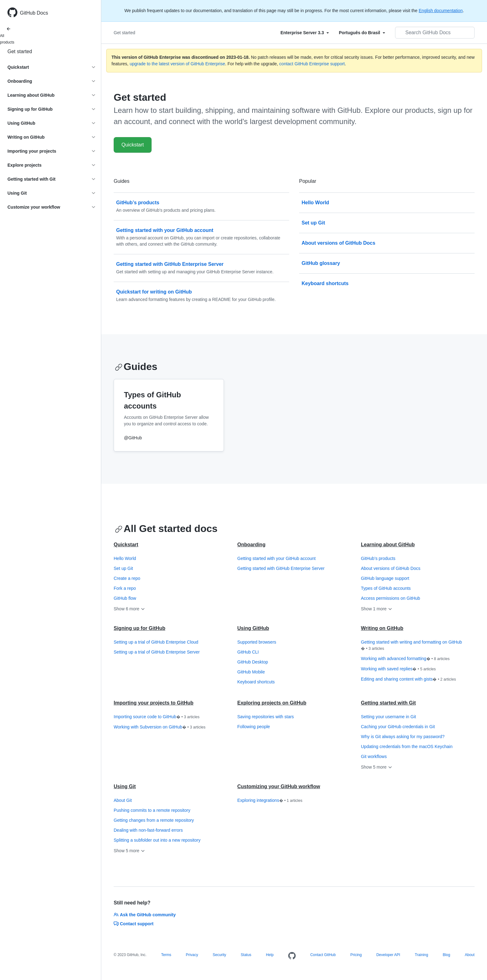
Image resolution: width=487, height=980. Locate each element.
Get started (20, 51)
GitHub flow (125, 598)
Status (246, 955)
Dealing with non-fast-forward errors (148, 830)
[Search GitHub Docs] (435, 33)
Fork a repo (125, 588)
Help (270, 955)
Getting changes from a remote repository (154, 820)
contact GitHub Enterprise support (312, 64)
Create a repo (127, 578)
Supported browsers (257, 642)
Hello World (125, 558)
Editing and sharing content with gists (408, 679)
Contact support (134, 924)
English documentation (441, 11)
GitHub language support (385, 578)
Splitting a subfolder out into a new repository (157, 840)
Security (219, 955)
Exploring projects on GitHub (272, 703)
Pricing (356, 955)
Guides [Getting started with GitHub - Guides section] (136, 367)
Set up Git (123, 568)
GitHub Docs (34, 13)
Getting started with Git (388, 703)
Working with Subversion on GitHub (160, 727)
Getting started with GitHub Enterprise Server (281, 568)
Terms (166, 955)
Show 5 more (377, 767)
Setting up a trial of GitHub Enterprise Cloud (156, 642)
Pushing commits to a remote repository (152, 810)
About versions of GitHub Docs (391, 568)
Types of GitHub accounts (386, 588)
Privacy (192, 955)
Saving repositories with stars (266, 717)
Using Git (125, 786)
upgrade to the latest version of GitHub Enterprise (177, 64)
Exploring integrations (270, 801)
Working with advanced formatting (405, 659)
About (469, 955)
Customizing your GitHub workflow (279, 786)
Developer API (388, 955)
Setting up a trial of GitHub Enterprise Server (157, 652)
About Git (123, 800)
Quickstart (133, 145)
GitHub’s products (378, 558)
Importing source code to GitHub (157, 717)
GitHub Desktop (253, 662)
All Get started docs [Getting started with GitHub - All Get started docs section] (166, 529)
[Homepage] (292, 956)
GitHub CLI (248, 652)
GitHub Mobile (251, 672)
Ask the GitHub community (145, 915)
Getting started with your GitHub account (276, 558)
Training (421, 955)
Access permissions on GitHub (391, 598)
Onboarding (251, 545)
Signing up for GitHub (139, 628)
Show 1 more (377, 609)
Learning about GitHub (388, 545)
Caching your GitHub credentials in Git (398, 727)
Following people (254, 727)
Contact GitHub (323, 955)
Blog (446, 955)
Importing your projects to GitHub (154, 703)
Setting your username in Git (388, 717)
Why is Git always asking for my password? (403, 737)
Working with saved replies (398, 669)
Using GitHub (253, 628)
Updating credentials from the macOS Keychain (407, 747)
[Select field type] (305, 33)
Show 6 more (130, 609)
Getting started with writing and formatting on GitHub (411, 646)
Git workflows (374, 756)
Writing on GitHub (382, 628)
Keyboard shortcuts (256, 682)
